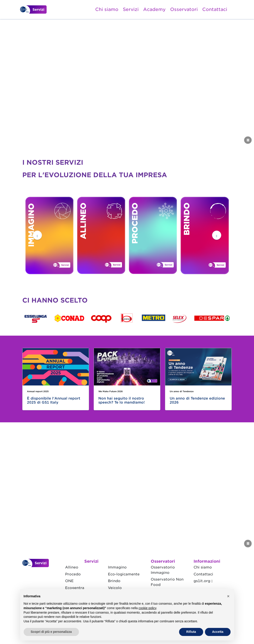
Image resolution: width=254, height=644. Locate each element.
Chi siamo (107, 9)
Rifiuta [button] (191, 632)
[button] (37, 235)
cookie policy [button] (147, 608)
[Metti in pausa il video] (248, 140)
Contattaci (215, 9)
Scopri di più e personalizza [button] (51, 632)
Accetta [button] (218, 632)
